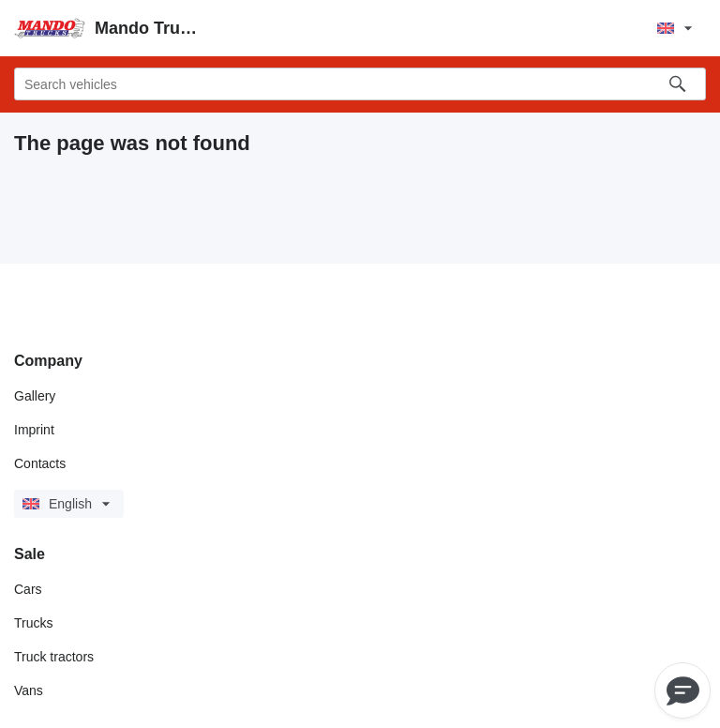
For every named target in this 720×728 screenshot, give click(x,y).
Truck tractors (54, 657)
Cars (28, 589)
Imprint (34, 430)
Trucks (33, 623)
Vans (29, 690)
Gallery (35, 396)
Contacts (40, 463)
